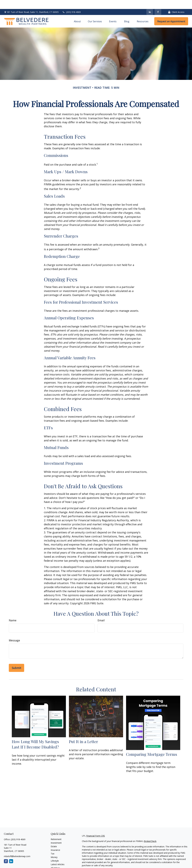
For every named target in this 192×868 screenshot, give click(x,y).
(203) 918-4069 (72, 3)
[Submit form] (16, 659)
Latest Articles (58, 855)
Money (54, 848)
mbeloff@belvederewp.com (17, 847)
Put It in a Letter (83, 732)
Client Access (176, 3)
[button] (77, 12)
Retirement (56, 830)
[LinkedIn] (150, 3)
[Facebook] (158, 3)
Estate (54, 837)
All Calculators (58, 863)
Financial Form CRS (96, 827)
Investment (56, 834)
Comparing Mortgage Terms (152, 745)
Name (13, 611)
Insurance (55, 841)
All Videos (55, 859)
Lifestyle (55, 852)
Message (14, 631)
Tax (53, 845)
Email (101, 611)
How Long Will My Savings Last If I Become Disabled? (35, 735)
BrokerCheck (150, 832)
